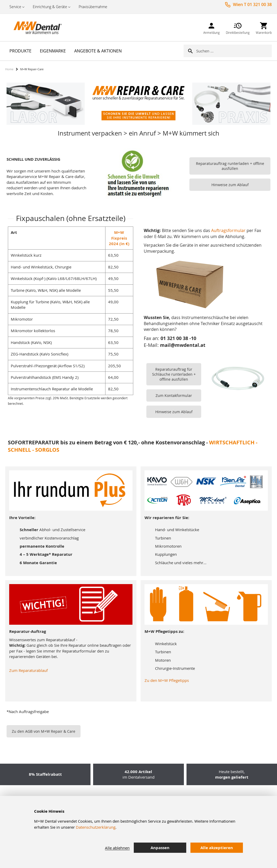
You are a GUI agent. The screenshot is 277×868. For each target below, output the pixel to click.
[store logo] (31, 28)
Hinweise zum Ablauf (230, 185)
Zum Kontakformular (174, 395)
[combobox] (234, 51)
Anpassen (160, 848)
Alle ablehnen (117, 848)
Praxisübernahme (93, 7)
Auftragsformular (228, 230)
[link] (211, 27)
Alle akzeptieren (217, 848)
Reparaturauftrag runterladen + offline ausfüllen (230, 166)
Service (15, 7)
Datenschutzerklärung (96, 827)
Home (9, 69)
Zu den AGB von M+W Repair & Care (44, 731)
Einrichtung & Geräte (50, 7)
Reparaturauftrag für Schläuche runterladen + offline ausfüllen (174, 374)
